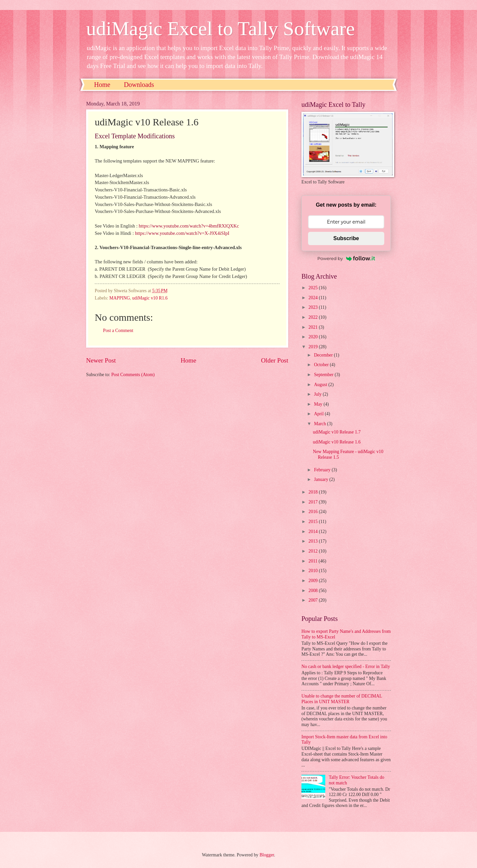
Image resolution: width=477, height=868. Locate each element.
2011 (314, 561)
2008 (314, 591)
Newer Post (101, 360)
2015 (314, 522)
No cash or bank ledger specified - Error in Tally (346, 667)
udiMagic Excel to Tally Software (220, 29)
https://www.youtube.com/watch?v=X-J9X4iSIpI (182, 233)
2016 (314, 512)
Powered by (346, 258)
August (321, 385)
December (324, 355)
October (322, 365)
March (320, 424)
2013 (314, 541)
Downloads (139, 85)
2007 (314, 600)
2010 (314, 571)
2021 (314, 327)
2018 (314, 492)
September (324, 375)
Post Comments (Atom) (133, 375)
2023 (314, 307)
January (322, 479)
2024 (314, 298)
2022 (314, 317)
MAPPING (120, 298)
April (319, 414)
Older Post (275, 360)
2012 (314, 551)
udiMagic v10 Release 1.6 (337, 442)
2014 (314, 532)
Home (102, 85)
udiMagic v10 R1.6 (150, 298)
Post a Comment (118, 331)
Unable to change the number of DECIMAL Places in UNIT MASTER (342, 699)
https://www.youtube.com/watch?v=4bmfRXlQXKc (189, 226)
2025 (314, 288)
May (319, 404)
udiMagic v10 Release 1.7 (337, 432)
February (323, 470)
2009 (314, 581)
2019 (314, 347)
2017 (314, 502)
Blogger (267, 855)
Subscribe (346, 238)
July (318, 394)
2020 (314, 337)
